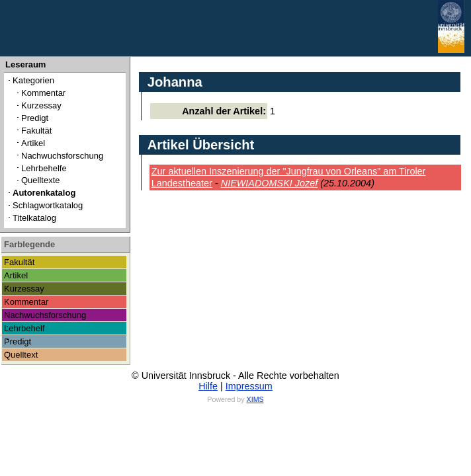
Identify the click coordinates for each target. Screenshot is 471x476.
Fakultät (36, 131)
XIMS (255, 399)
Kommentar (43, 93)
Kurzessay (41, 105)
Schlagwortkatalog (48, 205)
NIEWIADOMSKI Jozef (270, 183)
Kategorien (33, 80)
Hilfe (208, 386)
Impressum (249, 386)
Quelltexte (41, 180)
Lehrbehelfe (44, 168)
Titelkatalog (34, 218)
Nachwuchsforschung (62, 156)
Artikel (33, 143)
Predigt (35, 118)
